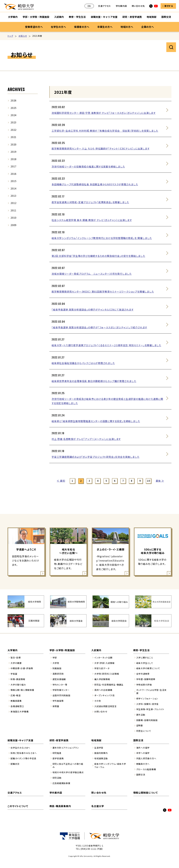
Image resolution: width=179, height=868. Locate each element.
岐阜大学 (19, 7)
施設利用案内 (101, 753)
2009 (14, 225)
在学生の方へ (58, 27)
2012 (14, 203)
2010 (14, 218)
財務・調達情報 (18, 679)
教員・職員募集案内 (60, 806)
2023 (14, 122)
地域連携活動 (101, 758)
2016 (14, 174)
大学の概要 (16, 663)
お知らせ (23, 36)
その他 (98, 701)
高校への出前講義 (103, 690)
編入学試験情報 (102, 679)
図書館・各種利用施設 (147, 720)
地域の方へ (127, 27)
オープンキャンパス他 (105, 695)
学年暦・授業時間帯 (146, 679)
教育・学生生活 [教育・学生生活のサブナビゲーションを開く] (77, 17)
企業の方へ (148, 27)
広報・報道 (16, 695)
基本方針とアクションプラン (66, 748)
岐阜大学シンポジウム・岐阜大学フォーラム (110, 765)
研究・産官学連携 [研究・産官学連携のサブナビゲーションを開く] (132, 17)
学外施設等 (58, 701)
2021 (14, 137)
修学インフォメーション (147, 699)
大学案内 (13, 650)
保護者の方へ (82, 27)
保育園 (56, 706)
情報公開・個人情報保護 (22, 690)
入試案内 (96, 650)
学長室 (14, 674)
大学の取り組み (18, 685)
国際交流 (138, 740)
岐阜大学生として (145, 663)
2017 (14, 166)
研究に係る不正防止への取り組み (68, 765)
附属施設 (57, 668)
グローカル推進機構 (146, 769)
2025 (14, 108)
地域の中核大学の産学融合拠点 (68, 772)
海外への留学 (143, 748)
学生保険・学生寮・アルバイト (150, 709)
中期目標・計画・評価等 (22, 668)
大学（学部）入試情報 (104, 663)
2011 (14, 210)
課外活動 (141, 715)
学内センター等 (60, 685)
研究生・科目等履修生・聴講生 (109, 685)
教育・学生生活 (142, 650)
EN (89, 6)
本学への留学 (143, 753)
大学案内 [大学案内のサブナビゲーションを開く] (13, 17)
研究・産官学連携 (59, 740)
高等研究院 (58, 674)
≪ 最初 (61, 481)
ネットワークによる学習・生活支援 (151, 691)
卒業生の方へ (105, 27)
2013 (14, 196)
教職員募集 (16, 701)
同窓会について (144, 731)
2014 (14, 188)
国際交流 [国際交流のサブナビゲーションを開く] (166, 17)
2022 (14, 130)
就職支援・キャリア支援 (20, 740)
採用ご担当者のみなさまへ (24, 753)
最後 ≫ (160, 481)
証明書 (140, 725)
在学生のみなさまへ (20, 748)
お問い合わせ (101, 712)
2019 (14, 152)
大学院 (56, 663)
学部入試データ (102, 668)
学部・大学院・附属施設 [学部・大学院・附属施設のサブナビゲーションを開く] (36, 17)
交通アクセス (104, 6)
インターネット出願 (103, 658)
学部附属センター (61, 690)
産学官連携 (58, 758)
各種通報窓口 (17, 706)
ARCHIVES (16, 89)
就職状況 (15, 764)
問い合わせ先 (138, 6)
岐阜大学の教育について (148, 668)
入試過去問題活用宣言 (105, 706)
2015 (14, 181)
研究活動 (57, 778)
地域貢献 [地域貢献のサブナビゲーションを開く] (152, 17)
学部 (55, 658)
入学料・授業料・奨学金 (148, 704)
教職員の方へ (143, 764)
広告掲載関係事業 (61, 783)
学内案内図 (121, 6)
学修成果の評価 (144, 685)
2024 (14, 115)
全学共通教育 (143, 674)
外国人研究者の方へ (146, 758)
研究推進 (57, 753)
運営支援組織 (59, 679)
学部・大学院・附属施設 (62, 650)
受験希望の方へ (34, 27)
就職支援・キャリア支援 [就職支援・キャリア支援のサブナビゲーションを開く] (104, 17)
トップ (10, 36)
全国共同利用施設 (61, 695)
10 (149, 481)
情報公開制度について (146, 793)
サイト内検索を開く (171, 47)
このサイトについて (18, 806)
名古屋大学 (98, 806)
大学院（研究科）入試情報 (107, 674)
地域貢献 (96, 740)
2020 (14, 144)
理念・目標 (16, 658)
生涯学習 (99, 748)
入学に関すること (145, 658)
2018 (14, 159)
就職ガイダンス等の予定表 (23, 758)
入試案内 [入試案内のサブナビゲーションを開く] (59, 17)
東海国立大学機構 (19, 712)
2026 (14, 100)
